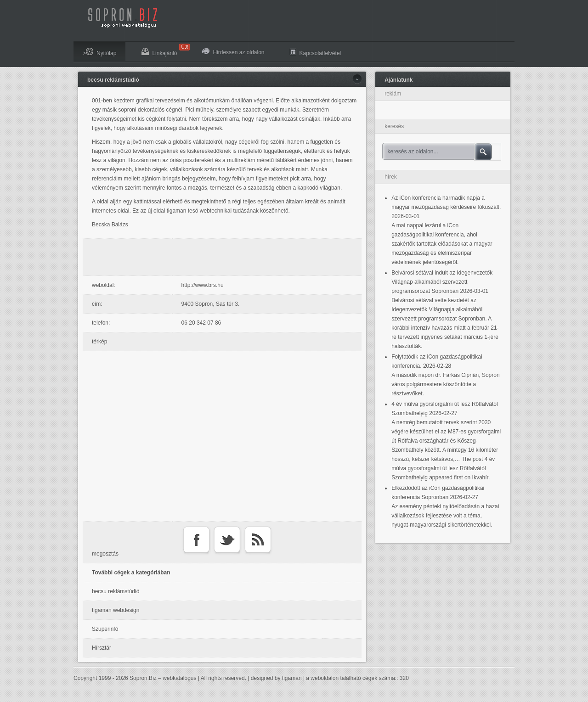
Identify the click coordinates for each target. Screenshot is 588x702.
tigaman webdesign (116, 610)
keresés (394, 126)
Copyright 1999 (92, 678)
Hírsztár (102, 648)
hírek (391, 177)
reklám (393, 94)
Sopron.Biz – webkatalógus (163, 678)
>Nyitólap (99, 52)
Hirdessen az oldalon (233, 52)
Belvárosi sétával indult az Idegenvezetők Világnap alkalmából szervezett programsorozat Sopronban (442, 282)
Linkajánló (164, 50)
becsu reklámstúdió (113, 80)
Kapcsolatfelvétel (316, 52)
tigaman (292, 678)
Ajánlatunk (399, 80)
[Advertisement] (225, 257)
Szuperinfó (105, 629)
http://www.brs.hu (203, 285)
